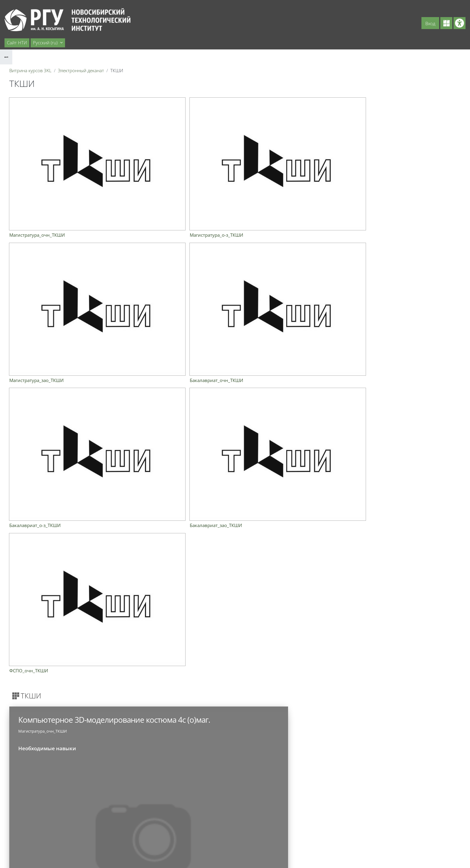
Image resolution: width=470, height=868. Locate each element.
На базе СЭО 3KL (454, 847)
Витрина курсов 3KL (30, 70)
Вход (430, 23)
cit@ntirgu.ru (59, 849)
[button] (48, 43)
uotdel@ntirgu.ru (63, 822)
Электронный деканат (81, 70)
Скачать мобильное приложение (235, 856)
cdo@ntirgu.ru (60, 835)
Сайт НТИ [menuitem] (17, 43)
